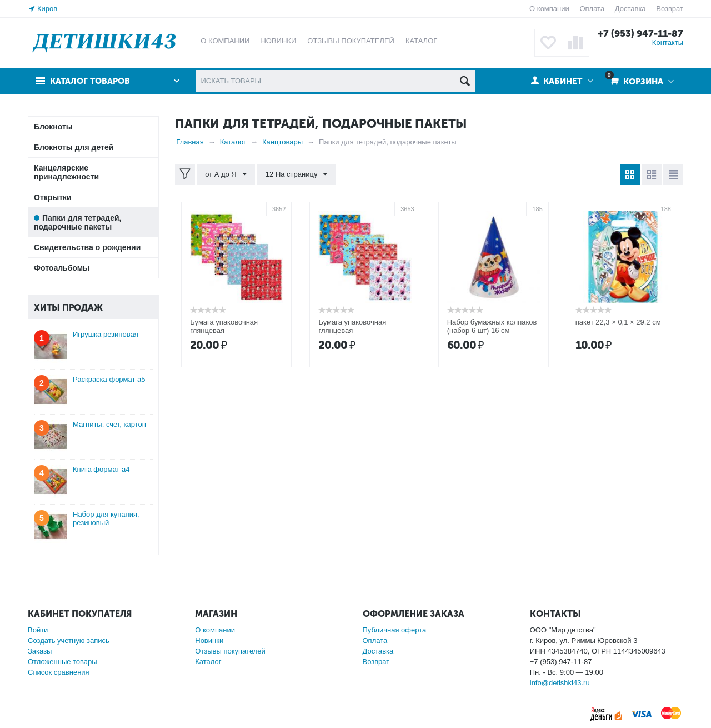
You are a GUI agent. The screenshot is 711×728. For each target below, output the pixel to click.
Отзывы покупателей (230, 651)
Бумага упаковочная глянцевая (224, 326)
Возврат (670, 9)
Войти (38, 630)
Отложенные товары (62, 662)
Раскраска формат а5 (109, 379)
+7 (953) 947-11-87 (640, 33)
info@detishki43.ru (560, 683)
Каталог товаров (91, 81)
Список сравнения (59, 672)
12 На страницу (297, 174)
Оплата (592, 9)
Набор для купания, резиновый (106, 518)
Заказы (40, 651)
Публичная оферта (395, 630)
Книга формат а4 (101, 469)
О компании (549, 9)
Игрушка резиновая (106, 334)
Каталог (208, 662)
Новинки (209, 640)
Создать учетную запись (69, 640)
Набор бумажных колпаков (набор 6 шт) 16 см (492, 326)
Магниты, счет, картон (109, 424)
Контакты (668, 43)
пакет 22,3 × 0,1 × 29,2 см (618, 322)
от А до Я (226, 174)
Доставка (630, 9)
